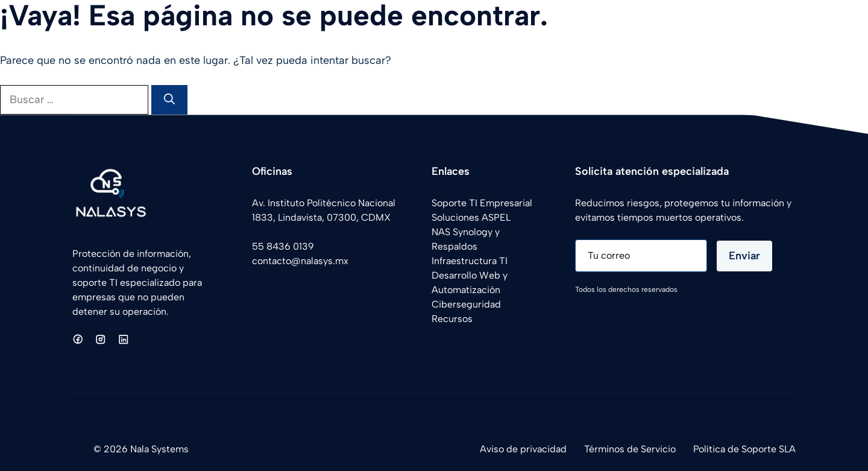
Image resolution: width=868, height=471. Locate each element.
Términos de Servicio (630, 449)
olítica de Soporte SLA (747, 449)
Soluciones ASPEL (471, 217)
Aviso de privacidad (523, 449)
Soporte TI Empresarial (482, 203)
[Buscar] (169, 100)
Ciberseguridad (466, 304)
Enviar (744, 256)
